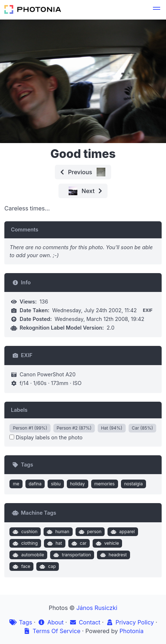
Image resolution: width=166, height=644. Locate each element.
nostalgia (133, 484)
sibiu (56, 484)
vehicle (107, 543)
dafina (35, 484)
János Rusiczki (97, 608)
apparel (122, 532)
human (57, 532)
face (21, 566)
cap (47, 566)
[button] (157, 9)
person (89, 532)
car (78, 543)
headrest (112, 555)
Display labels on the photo (46, 437)
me (16, 484)
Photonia (131, 631)
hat (54, 543)
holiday (78, 484)
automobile (28, 555)
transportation (71, 555)
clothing (25, 543)
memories (105, 484)
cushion (24, 532)
